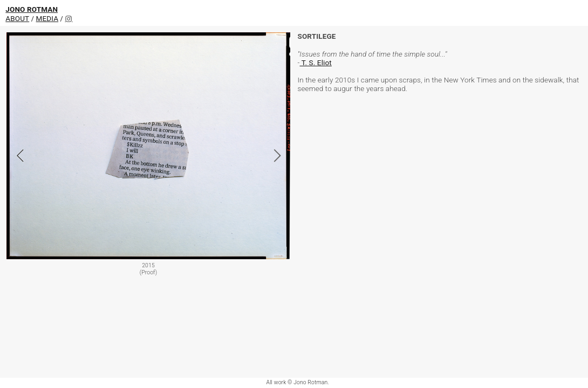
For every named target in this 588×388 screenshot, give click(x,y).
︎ (69, 19)
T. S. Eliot (315, 63)
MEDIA (47, 19)
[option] (148, 155)
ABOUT (17, 19)
